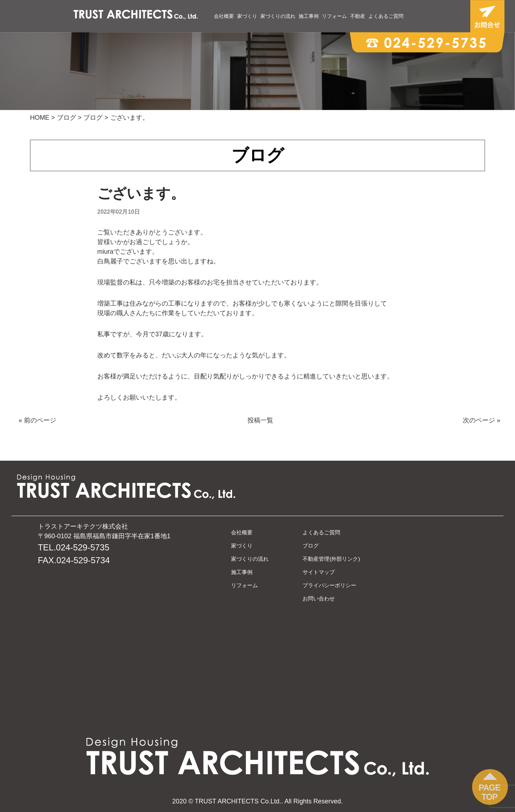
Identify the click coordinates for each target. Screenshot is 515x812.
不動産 (358, 16)
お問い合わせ (319, 598)
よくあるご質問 (386, 16)
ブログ (311, 546)
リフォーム (334, 16)
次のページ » (482, 420)
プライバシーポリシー (329, 585)
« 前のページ (37, 420)
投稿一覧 (260, 420)
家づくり (247, 16)
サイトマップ (319, 572)
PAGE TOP (489, 792)
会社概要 (224, 16)
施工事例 (309, 16)
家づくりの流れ (278, 16)
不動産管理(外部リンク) (331, 559)
